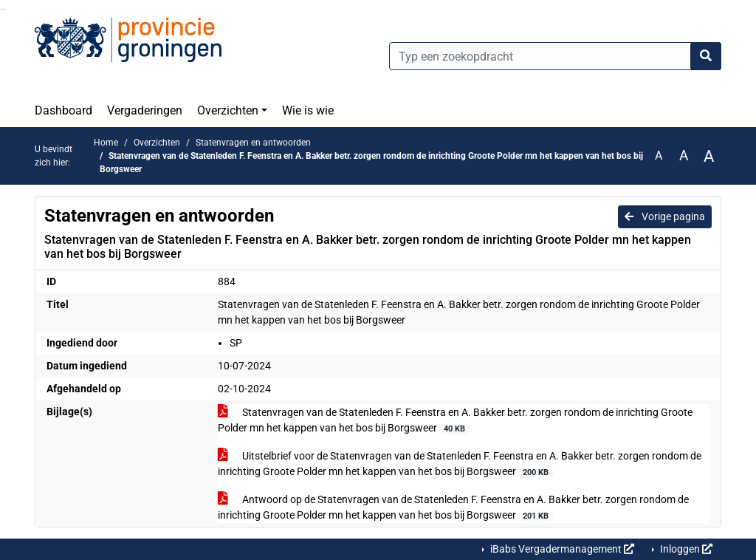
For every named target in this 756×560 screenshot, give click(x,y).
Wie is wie (308, 110)
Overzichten (228, 110)
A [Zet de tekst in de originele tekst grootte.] (659, 156)
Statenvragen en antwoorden (253, 143)
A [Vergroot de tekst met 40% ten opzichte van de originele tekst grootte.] (709, 156)
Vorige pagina (665, 216)
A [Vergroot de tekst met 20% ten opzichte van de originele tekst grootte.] (684, 156)
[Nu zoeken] (706, 56)
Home (106, 143)
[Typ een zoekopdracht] (555, 56)
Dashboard (63, 110)
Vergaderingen (145, 110)
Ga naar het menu (4, 9)
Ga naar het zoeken (2, 9)
